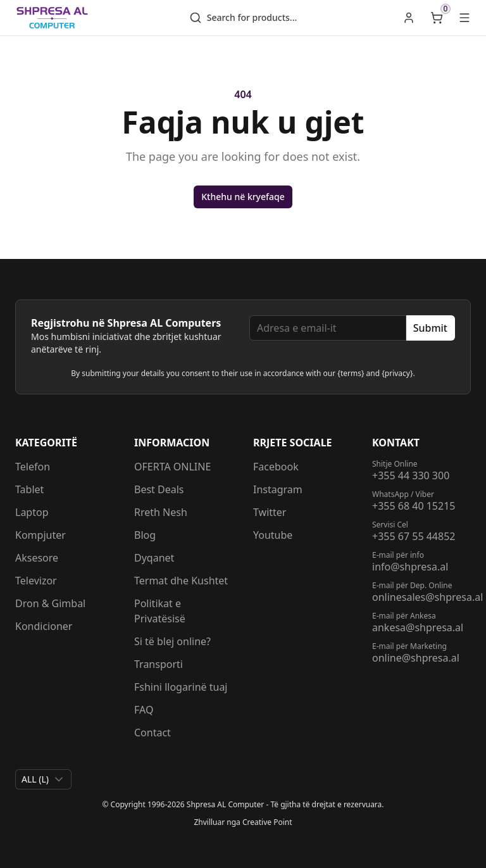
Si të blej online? (172, 641)
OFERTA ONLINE (172, 467)
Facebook (276, 467)
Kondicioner (44, 626)
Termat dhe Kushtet (181, 581)
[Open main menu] (464, 18)
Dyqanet (154, 558)
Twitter (270, 512)
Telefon (33, 467)
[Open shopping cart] (437, 18)
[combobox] (43, 779)
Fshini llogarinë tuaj (181, 687)
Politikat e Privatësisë (160, 611)
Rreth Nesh (161, 512)
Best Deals (159, 489)
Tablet (29, 489)
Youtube (273, 535)
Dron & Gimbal (50, 603)
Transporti (159, 664)
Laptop (32, 512)
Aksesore (37, 558)
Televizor (36, 581)
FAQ (144, 710)
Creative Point (267, 822)
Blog (145, 535)
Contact (153, 733)
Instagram (278, 489)
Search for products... (243, 18)
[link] (409, 18)
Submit (430, 328)
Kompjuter (40, 535)
